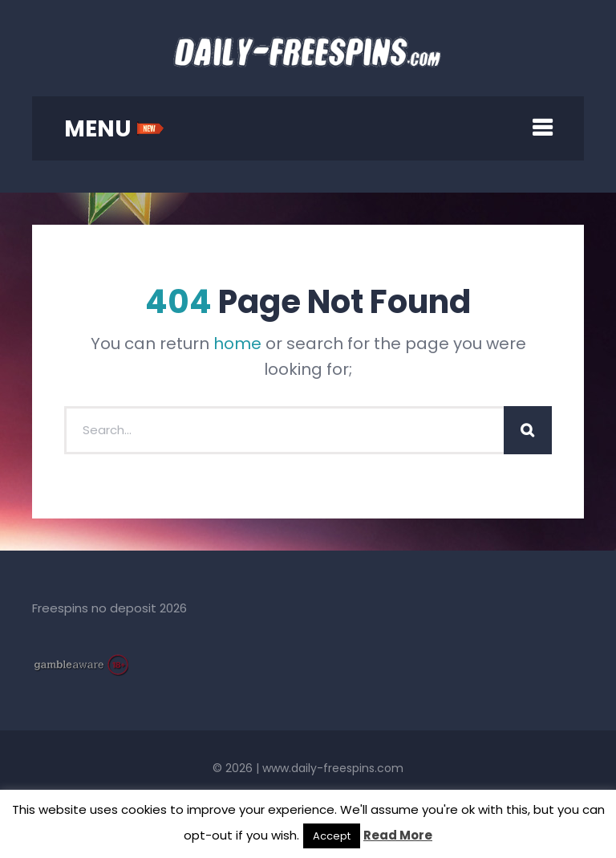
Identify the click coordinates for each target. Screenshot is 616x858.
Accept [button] (332, 836)
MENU (114, 129)
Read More (398, 835)
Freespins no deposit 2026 (109, 608)
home (237, 344)
